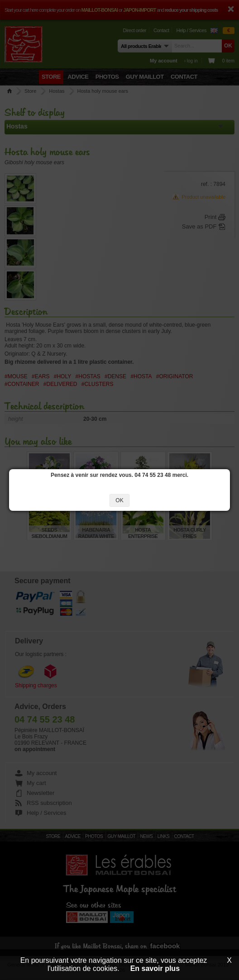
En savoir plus (155, 968)
